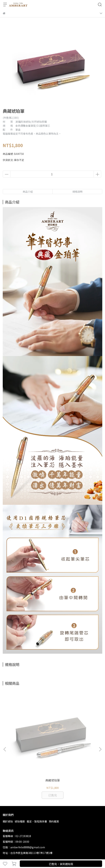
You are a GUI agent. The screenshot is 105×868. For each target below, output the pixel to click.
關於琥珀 (8, 777)
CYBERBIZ (78, 854)
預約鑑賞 (54, 777)
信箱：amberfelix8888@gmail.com (24, 803)
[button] (100, 727)
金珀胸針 (75, 736)
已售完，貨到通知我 (61, 864)
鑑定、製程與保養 (37, 777)
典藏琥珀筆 (30, 736)
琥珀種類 (20, 777)
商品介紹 (28, 192)
